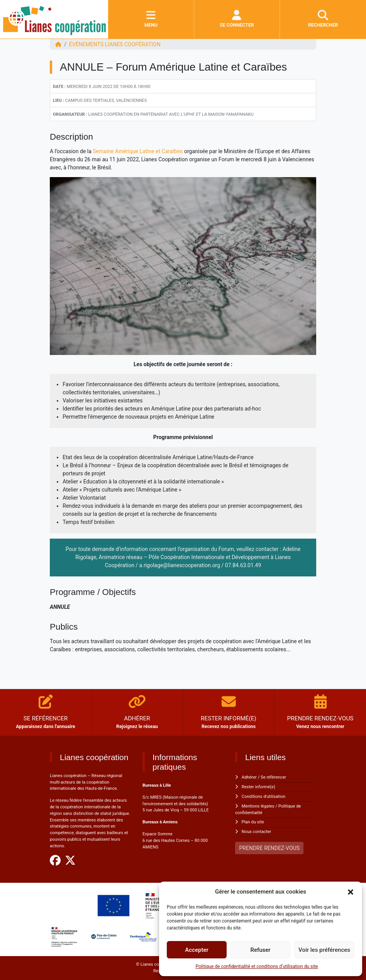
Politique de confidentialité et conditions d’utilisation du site (257, 966)
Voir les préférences (324, 950)
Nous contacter (256, 832)
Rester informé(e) (258, 787)
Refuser (260, 950)
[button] (351, 892)
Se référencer (273, 777)
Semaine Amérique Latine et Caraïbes (138, 151)
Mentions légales (258, 806)
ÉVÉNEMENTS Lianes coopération (115, 44)
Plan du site (253, 822)
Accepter (197, 950)
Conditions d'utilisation (263, 797)
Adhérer (249, 777)
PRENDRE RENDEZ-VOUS (269, 848)
